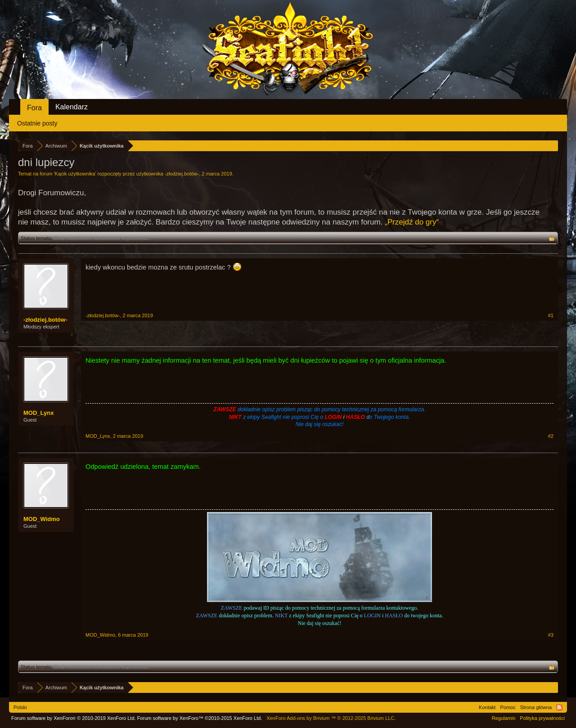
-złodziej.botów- (182, 174)
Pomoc (508, 707)
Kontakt (487, 707)
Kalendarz (72, 107)
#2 (551, 436)
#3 (551, 635)
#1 (551, 315)
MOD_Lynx (38, 413)
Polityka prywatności (542, 718)
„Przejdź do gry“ (412, 222)
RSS (559, 707)
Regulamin (504, 718)
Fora (34, 108)
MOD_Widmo (42, 519)
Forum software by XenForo (74, 718)
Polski (20, 707)
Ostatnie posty (37, 123)
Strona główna (536, 707)
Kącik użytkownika (75, 174)
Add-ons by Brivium (331, 718)
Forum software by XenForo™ (200, 718)
